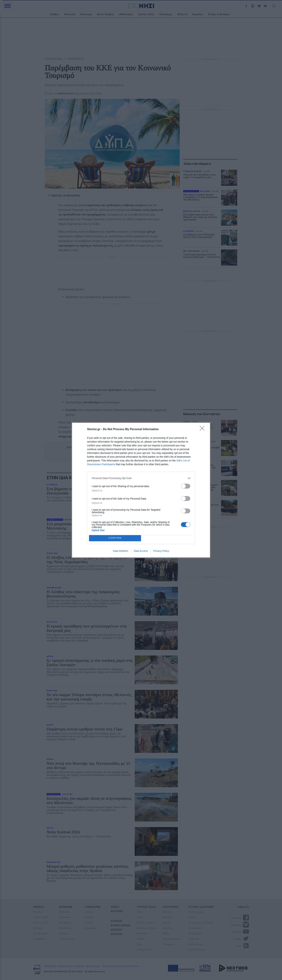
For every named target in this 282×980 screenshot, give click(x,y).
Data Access (141, 551)
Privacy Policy (161, 551)
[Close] (203, 429)
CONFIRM (115, 538)
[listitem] (141, 478)
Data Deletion (121, 551)
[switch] (186, 486)
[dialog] (141, 490)
